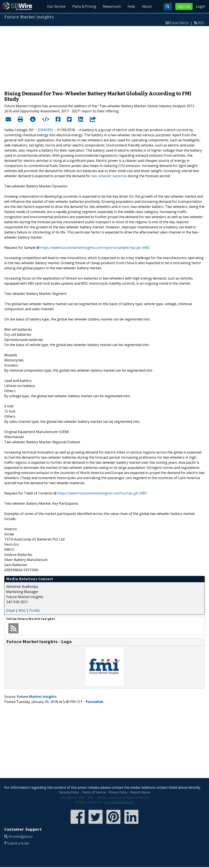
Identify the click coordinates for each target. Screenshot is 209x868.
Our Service (56, 6)
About (147, 6)
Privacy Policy (118, 792)
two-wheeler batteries (109, 176)
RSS (201, 23)
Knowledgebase (21, 836)
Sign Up (184, 6)
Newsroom (112, 6)
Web (22, 610)
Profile (34, 610)
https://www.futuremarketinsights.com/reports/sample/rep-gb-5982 (95, 248)
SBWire (17, 6)
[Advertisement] (105, 56)
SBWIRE (45, 130)
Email (10, 610)
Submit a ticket (18, 843)
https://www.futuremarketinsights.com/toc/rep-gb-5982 (102, 493)
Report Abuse (140, 792)
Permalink (95, 702)
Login (201, 6)
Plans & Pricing (84, 6)
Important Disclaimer (119, 802)
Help (131, 6)
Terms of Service (94, 792)
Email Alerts (179, 23)
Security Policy (69, 792)
